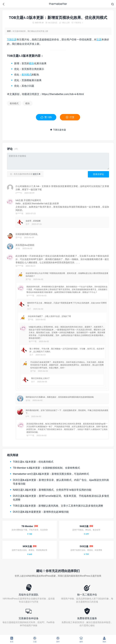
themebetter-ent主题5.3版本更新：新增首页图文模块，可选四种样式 (51, 474)
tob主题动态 (51, 23)
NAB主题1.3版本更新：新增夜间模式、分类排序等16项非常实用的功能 (52, 490)
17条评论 (77, 23)
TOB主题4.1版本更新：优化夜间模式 (33, 462)
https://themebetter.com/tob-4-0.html (63, 94)
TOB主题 (12, 39)
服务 (81, 640)
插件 (58, 640)
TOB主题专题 (58, 130)
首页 (12, 640)
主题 (99, 39)
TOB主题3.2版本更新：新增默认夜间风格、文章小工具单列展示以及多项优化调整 (58, 506)
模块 (32, 63)
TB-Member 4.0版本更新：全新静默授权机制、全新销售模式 (46, 468)
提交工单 (37, 174)
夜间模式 (27, 74)
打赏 (70, 117)
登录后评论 (98, 174)
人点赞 (64, 23)
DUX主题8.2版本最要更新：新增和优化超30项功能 (41, 512)
